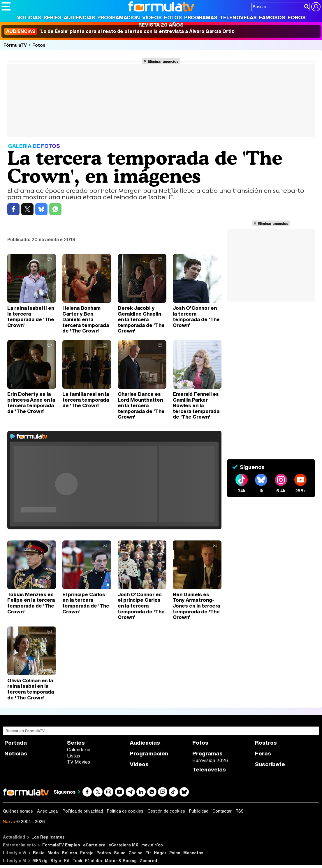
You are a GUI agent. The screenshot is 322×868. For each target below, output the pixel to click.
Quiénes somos (18, 811)
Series (52, 17)
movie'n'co (152, 845)
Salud (120, 853)
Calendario (79, 750)
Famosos (272, 17)
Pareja (87, 853)
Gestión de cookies (166, 811)
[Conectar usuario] (316, 7)
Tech (77, 861)
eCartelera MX (123, 845)
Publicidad (199, 811)
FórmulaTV (15, 45)
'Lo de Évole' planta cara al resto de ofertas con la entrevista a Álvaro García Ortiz (119, 31)
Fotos (173, 17)
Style (56, 861)
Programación (119, 17)
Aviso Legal (48, 811)
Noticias (29, 17)
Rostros (266, 743)
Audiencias (79, 17)
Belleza (69, 853)
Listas (74, 756)
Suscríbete (270, 764)
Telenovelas (238, 17)
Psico (175, 853)
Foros (297, 17)
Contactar (222, 811)
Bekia (39, 853)
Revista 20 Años (161, 25)
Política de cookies (125, 811)
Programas (201, 17)
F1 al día (94, 861)
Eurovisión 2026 (210, 760)
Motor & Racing (121, 861)
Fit (148, 853)
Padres (104, 853)
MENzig (40, 861)
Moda (53, 853)
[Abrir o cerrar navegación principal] (6, 6)
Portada (16, 743)
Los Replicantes (48, 837)
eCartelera (94, 845)
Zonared (148, 861)
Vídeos (152, 17)
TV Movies (79, 762)
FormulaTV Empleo (61, 845)
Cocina (136, 853)
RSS (240, 811)
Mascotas (193, 853)
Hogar (160, 853)
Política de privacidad (83, 811)
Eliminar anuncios (163, 61)
